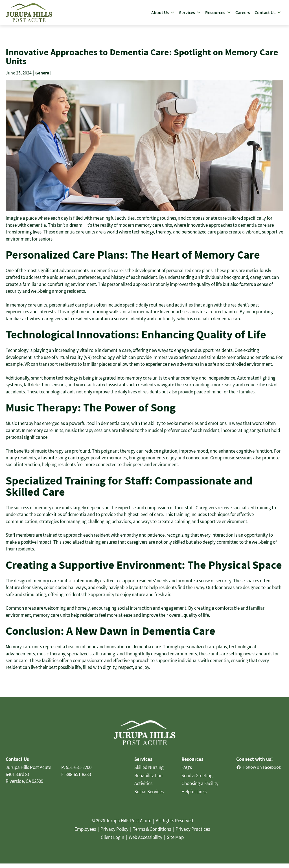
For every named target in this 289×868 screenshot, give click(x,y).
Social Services (149, 796)
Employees (85, 834)
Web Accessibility (145, 842)
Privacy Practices (193, 834)
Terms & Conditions (152, 834)
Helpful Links (194, 796)
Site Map (175, 842)
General (43, 78)
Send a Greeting (197, 780)
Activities (143, 788)
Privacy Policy (114, 834)
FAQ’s (187, 772)
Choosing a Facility (200, 788)
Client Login (112, 842)
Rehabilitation (148, 780)
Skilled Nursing (149, 772)
